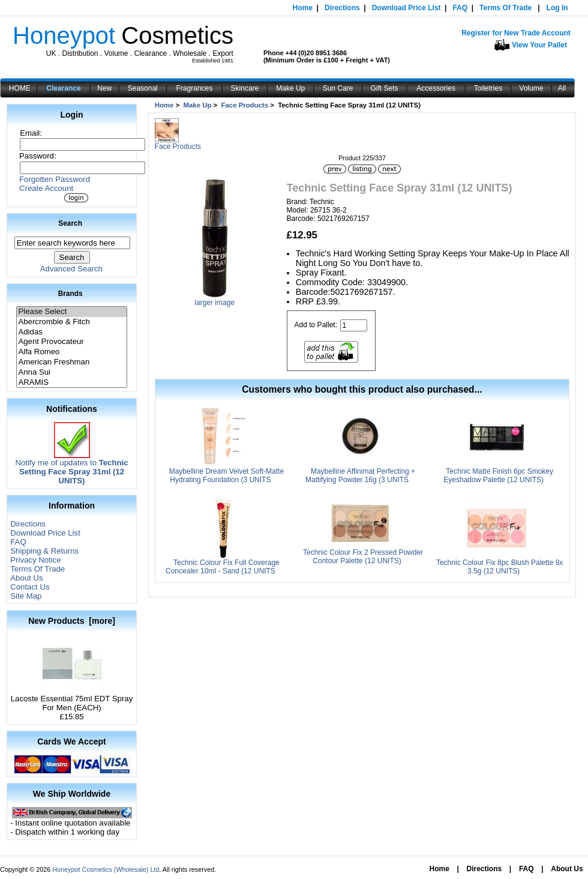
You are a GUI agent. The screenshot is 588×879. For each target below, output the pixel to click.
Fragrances (195, 88)
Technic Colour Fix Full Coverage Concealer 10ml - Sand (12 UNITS (223, 567)
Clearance (63, 88)
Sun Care (338, 88)
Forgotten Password (55, 179)
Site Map (26, 596)
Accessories (436, 88)
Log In (557, 8)
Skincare (245, 88)
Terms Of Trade (505, 8)
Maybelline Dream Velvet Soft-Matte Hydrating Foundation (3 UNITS (226, 476)
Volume (531, 88)
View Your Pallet (539, 45)
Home (303, 8)
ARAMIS (71, 383)
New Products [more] (72, 621)
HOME (20, 88)
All (562, 88)
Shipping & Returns (44, 551)
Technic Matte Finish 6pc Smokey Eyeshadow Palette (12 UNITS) (498, 476)
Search (70, 223)
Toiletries (488, 88)
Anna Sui (71, 373)
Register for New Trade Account (516, 33)
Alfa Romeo (71, 352)
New (104, 88)
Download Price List (406, 8)
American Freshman (71, 362)
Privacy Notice (35, 560)
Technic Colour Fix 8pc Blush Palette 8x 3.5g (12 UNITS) (499, 567)
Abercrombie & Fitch (71, 322)
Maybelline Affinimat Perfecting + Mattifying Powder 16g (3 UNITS (360, 476)
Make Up (290, 88)
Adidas (71, 332)
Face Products (245, 105)
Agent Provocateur (71, 342)
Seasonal (143, 88)
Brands (70, 294)
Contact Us (30, 587)
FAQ (460, 8)
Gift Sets (385, 88)
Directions (342, 8)
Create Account (46, 188)
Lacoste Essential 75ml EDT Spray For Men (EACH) (72, 699)
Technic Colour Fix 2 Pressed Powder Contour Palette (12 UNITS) (363, 557)
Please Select (71, 312)
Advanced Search (71, 269)
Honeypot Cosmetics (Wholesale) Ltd (106, 869)
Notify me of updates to (71, 468)
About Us (26, 578)
